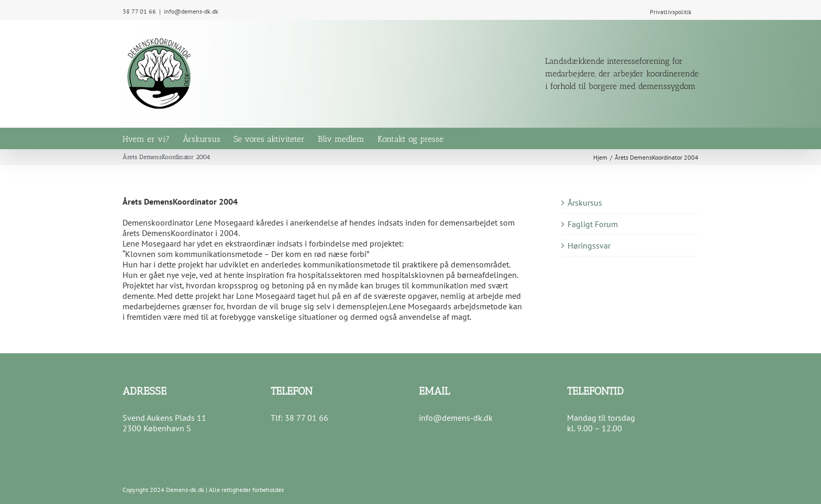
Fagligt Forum (593, 224)
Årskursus (585, 203)
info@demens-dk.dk (191, 11)
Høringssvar (589, 245)
